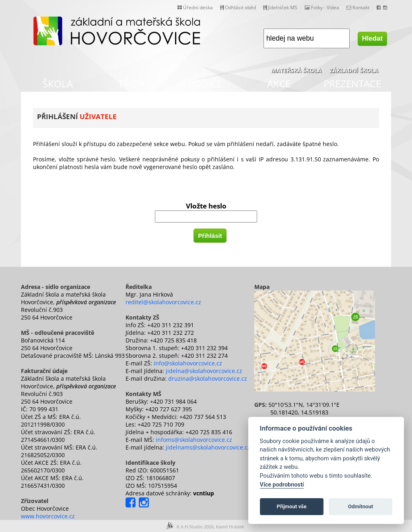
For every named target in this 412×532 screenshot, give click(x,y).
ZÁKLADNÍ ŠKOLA (354, 70)
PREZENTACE (352, 84)
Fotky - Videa (322, 7)
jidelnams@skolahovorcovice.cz (208, 447)
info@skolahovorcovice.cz (188, 363)
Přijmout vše (292, 506)
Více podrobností (282, 485)
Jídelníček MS (280, 7)
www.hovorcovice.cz (48, 516)
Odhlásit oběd (238, 7)
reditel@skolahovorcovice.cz (163, 302)
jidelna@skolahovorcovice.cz (204, 371)
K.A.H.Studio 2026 (195, 527)
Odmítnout (360, 506)
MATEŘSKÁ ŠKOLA (296, 70)
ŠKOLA (58, 84)
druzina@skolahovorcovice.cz (208, 378)
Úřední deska (195, 7)
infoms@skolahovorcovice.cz (194, 440)
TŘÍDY (131, 84)
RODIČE (205, 84)
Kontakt (358, 7)
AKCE (279, 84)
